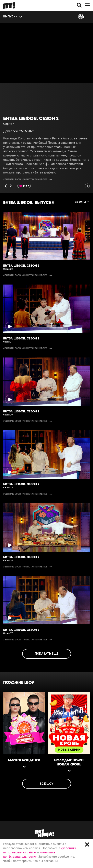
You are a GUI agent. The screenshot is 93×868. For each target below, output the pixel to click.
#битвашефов (12, 179)
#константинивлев (35, 179)
